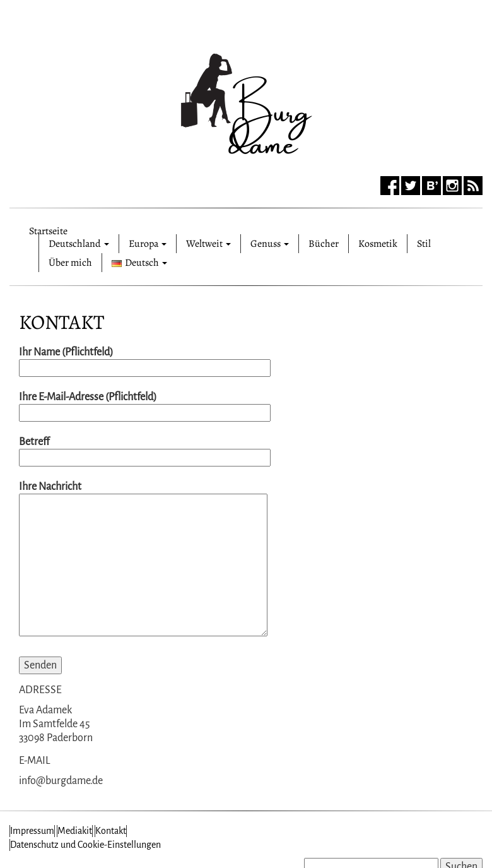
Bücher (324, 244)
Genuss (270, 244)
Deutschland (79, 244)
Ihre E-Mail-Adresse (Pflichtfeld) (145, 405)
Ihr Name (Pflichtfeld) (145, 360)
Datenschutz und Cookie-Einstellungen (85, 845)
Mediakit (75, 831)
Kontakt (61, 322)
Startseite (48, 229)
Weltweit (208, 244)
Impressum (32, 831)
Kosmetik (378, 244)
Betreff (145, 450)
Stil (424, 244)
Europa (148, 244)
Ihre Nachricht (143, 560)
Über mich (70, 263)
